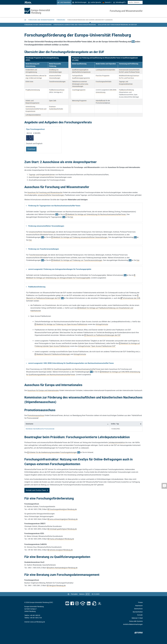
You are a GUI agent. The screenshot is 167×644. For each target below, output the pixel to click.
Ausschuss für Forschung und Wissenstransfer (45, 192)
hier (30, 240)
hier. (72, 217)
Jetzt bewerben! (64, 2)
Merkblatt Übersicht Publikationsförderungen (53, 354)
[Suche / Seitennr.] (135, 2)
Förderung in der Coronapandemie (38, 25)
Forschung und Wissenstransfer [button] (41, 20)
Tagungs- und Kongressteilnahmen (42, 175)
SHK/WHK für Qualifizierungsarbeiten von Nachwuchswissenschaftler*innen (72, 369)
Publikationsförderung (126, 90)
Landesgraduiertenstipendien (105, 70)
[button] (25, 20)
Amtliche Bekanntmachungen (133, 624)
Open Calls (53, 101)
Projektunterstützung (33, 90)
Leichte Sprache (95, 2)
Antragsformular (102, 324)
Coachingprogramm (79, 90)
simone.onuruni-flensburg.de (61, 550)
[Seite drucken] (68, 594)
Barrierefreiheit (138, 612)
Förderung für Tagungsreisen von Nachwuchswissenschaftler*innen (54, 206)
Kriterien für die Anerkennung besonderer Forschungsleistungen (53, 452)
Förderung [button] (61, 20)
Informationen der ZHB (131, 298)
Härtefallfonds (101, 101)
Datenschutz (138, 609)
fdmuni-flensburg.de (57, 586)
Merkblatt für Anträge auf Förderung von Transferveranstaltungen (78, 260)
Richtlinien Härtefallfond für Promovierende (40, 429)
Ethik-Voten (29, 82)
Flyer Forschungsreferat (35, 129)
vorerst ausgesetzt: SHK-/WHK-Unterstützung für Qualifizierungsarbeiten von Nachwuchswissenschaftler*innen (71, 363)
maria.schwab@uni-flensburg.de (62, 539)
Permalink (74, 594)
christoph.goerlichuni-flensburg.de (63, 529)
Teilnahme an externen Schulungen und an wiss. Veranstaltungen (80, 84)
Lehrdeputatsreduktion (33, 115)
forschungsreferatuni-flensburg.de (63, 509)
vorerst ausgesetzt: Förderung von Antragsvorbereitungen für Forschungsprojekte (60, 269)
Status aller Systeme (136, 621)
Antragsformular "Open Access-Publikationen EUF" (97, 346)
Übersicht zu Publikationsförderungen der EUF (103, 335)
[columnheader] (67, 424)
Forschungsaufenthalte (104, 82)
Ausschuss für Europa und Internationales (43, 390)
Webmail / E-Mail (137, 618)
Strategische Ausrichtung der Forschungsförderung (75, 25)
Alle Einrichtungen (79, 2)
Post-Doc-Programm (103, 76)
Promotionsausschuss (36, 415)
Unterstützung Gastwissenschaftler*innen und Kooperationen (36, 109)
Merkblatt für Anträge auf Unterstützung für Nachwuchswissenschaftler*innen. (97, 214)
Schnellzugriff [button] (119, 2)
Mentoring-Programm (79, 101)
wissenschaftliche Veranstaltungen (51, 195)
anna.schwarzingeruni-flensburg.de (64, 519)
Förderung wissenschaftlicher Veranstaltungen (46, 226)
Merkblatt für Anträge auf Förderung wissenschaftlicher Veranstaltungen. (81, 237)
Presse (140, 602)
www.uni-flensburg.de (38, 622)
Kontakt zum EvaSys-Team (36, 490)
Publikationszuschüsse (57, 90)
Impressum (139, 606)
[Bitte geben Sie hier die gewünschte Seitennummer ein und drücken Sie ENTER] (88, 594)
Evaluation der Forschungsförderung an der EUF (117, 25)
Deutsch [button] (107, 2)
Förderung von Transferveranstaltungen (44, 249)
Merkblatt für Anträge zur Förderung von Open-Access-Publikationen (62, 324)
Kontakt (140, 615)
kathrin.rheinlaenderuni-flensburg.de (63, 568)
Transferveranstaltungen (57, 82)
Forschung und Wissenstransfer (126, 11)
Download (31, 149)
